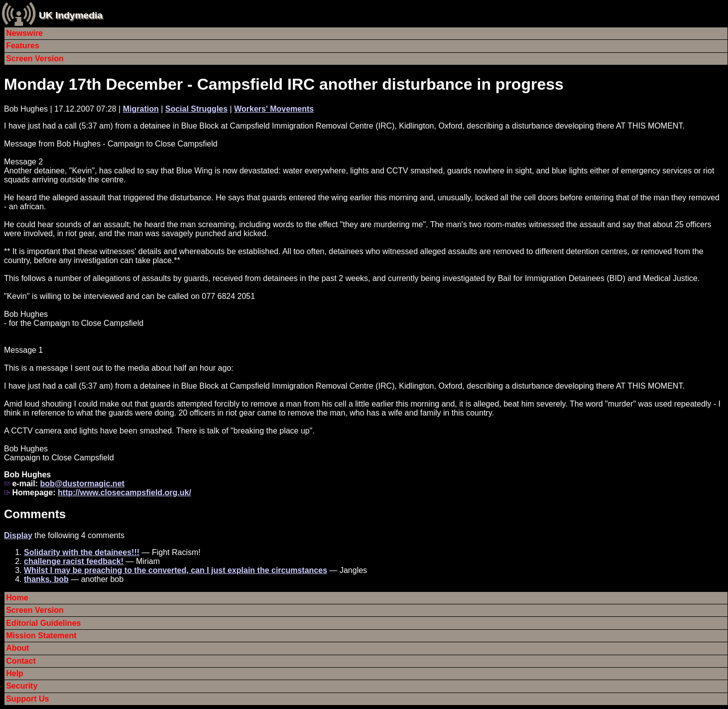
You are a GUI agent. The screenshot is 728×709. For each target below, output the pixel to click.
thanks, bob (46, 579)
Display (18, 535)
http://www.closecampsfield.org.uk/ (124, 493)
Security (22, 686)
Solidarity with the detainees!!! (82, 552)
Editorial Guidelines (43, 623)
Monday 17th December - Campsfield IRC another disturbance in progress (284, 84)
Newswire (24, 33)
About (17, 648)
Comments (35, 514)
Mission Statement (41, 636)
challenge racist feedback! (74, 561)
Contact (21, 661)
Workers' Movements (274, 109)
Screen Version (35, 59)
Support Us (27, 699)
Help (15, 673)
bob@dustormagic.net (82, 484)
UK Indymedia (71, 15)
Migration (141, 109)
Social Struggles (196, 109)
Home (17, 598)
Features (23, 46)
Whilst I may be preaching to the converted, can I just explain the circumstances (176, 570)
